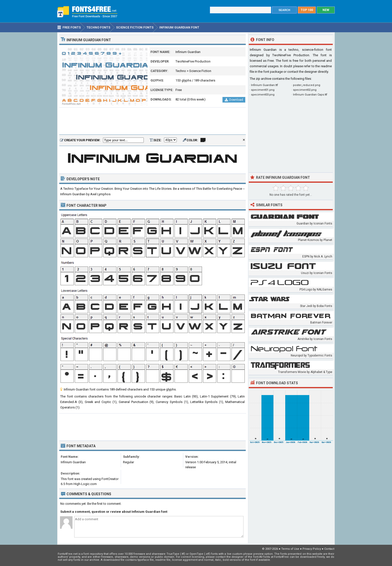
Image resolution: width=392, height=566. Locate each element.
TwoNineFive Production (193, 61)
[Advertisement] (152, 121)
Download (234, 100)
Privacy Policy (312, 549)
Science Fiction (200, 71)
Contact (329, 549)
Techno (181, 71)
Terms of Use (290, 549)
